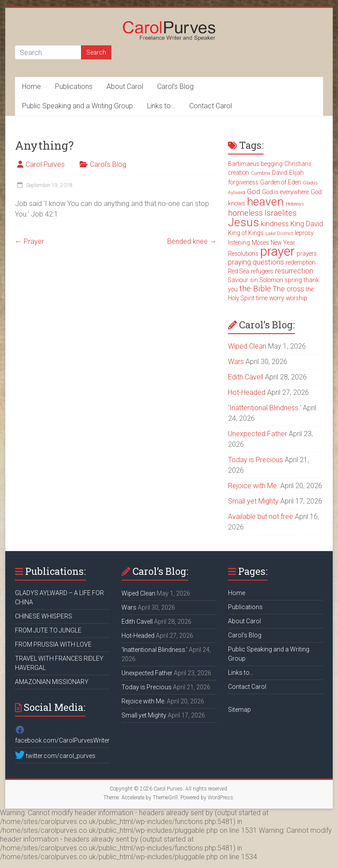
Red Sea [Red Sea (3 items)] (239, 271)
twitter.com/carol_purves (55, 756)
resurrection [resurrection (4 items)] (294, 271)
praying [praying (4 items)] (239, 262)
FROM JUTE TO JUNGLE (48, 630)
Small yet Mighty (253, 501)
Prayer (29, 241)
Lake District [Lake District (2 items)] (279, 234)
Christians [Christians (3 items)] (298, 164)
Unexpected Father (257, 434)
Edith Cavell (246, 377)
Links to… (161, 106)
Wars (236, 362)
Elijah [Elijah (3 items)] (296, 173)
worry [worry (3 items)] (277, 298)
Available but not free (261, 517)
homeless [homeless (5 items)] (245, 213)
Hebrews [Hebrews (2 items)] (295, 204)
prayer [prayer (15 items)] (277, 251)
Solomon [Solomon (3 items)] (271, 280)
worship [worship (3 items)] (297, 298)
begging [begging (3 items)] (272, 164)
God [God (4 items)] (253, 192)
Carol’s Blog (175, 86)
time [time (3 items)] (262, 298)
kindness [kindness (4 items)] (275, 224)
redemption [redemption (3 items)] (301, 262)
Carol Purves (45, 164)
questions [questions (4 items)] (268, 262)
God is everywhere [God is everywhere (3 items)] (285, 192)
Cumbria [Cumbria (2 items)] (261, 173)
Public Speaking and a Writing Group (77, 106)
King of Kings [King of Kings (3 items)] (246, 233)
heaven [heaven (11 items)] (265, 202)
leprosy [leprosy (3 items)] (304, 233)
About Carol (125, 86)
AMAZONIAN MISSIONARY (52, 682)
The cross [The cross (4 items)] (288, 289)
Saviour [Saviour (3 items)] (238, 280)
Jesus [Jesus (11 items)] (244, 222)
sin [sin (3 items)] (254, 280)
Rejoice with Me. (253, 486)
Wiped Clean (247, 346)
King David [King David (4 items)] (307, 224)
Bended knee (192, 241)
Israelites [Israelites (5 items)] (281, 213)
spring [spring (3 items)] (293, 280)
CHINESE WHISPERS (44, 616)
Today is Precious (255, 460)
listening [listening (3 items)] (239, 243)
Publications (74, 86)
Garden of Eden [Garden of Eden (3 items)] (281, 182)
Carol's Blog (108, 164)
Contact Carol (211, 106)
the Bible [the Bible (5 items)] (255, 289)
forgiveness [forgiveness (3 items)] (243, 182)
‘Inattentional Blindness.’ (265, 408)
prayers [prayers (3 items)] (307, 254)
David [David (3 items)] (280, 173)
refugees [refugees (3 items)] (262, 271)
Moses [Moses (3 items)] (260, 243)
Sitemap (239, 710)
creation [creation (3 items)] (239, 173)
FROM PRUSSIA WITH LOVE (53, 644)
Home (31, 86)
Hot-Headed (247, 392)
